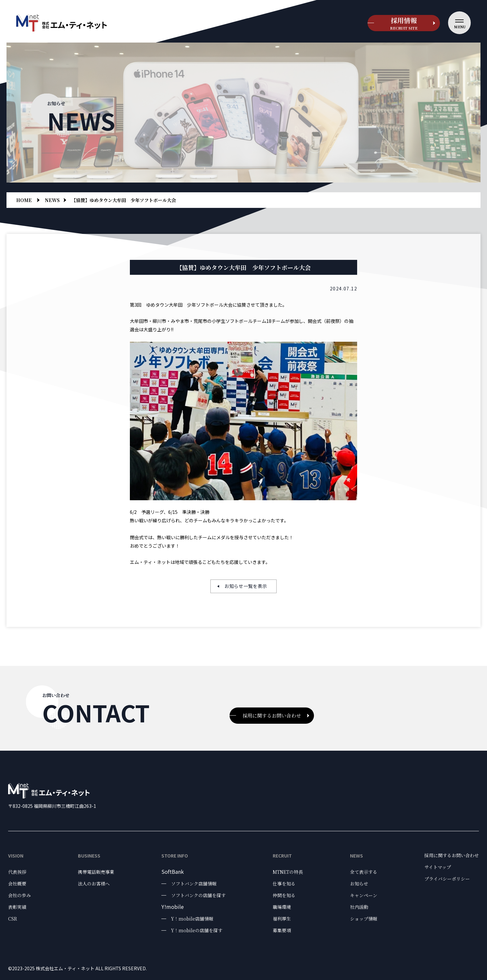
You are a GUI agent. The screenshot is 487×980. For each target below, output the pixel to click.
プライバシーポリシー (447, 879)
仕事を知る (284, 884)
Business (89, 856)
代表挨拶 (17, 872)
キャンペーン (364, 895)
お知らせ (359, 884)
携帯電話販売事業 (96, 872)
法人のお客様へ (94, 884)
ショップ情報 (364, 919)
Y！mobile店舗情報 (192, 919)
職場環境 (282, 907)
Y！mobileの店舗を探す (197, 930)
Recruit (282, 856)
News (356, 856)
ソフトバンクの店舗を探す (198, 895)
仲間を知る (284, 895)
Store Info (175, 856)
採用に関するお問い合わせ (272, 715)
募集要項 (282, 930)
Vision (16, 856)
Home (24, 200)
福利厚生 (282, 919)
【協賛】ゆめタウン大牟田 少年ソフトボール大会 (124, 200)
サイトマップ (438, 867)
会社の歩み (19, 895)
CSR (13, 919)
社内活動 (359, 907)
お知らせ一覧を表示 (246, 586)
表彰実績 (17, 907)
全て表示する (364, 872)
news (52, 200)
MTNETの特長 (288, 872)
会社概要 (17, 884)
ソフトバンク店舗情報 (194, 884)
